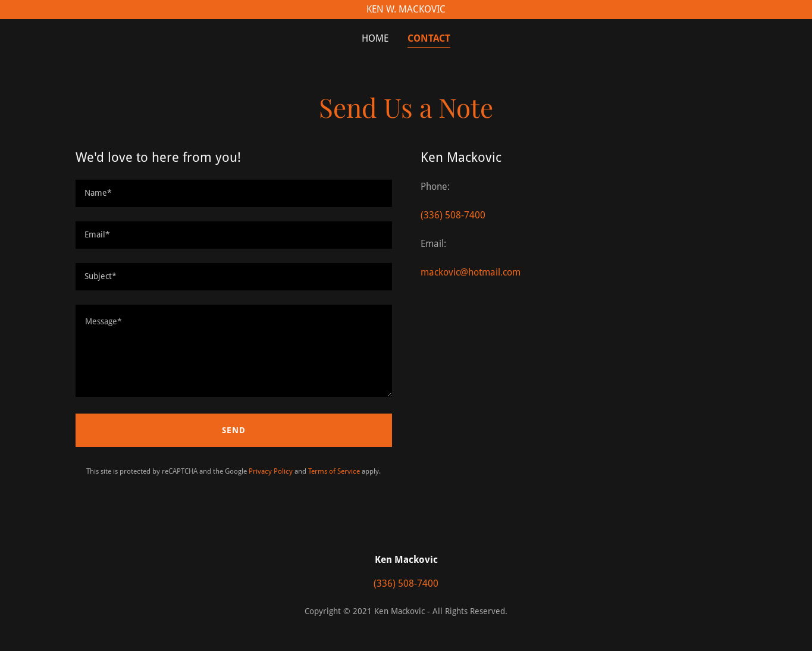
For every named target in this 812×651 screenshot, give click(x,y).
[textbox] (234, 193)
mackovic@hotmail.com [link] (471, 272)
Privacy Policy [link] (271, 471)
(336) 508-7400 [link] (453, 215)
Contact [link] (429, 38)
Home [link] (375, 38)
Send (234, 430)
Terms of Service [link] (334, 471)
